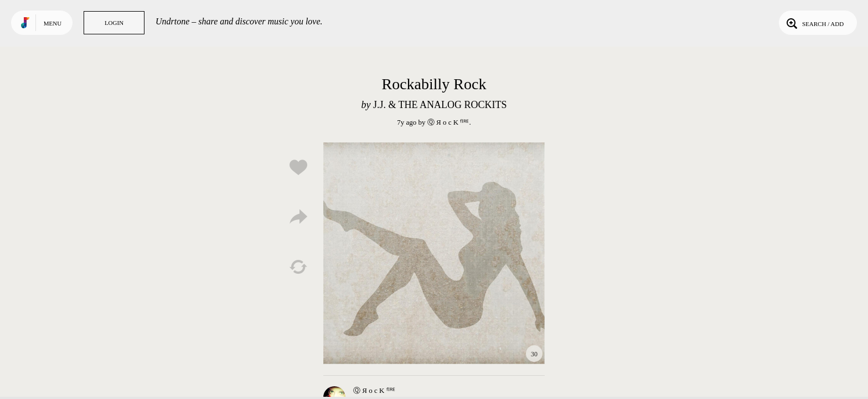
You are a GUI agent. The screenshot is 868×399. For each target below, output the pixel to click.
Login (114, 23)
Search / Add (814, 23)
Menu (53, 23)
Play (434, 253)
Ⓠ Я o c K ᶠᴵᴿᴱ (448, 122)
